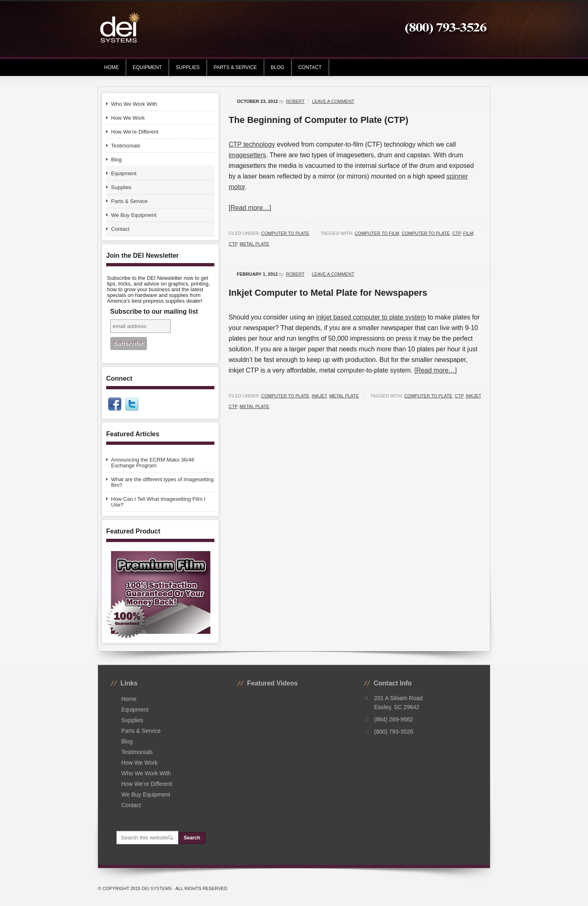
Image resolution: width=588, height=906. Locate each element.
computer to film (377, 233)
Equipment (144, 67)
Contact (310, 67)
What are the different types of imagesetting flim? (162, 482)
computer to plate (426, 233)
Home (111, 67)
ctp (457, 233)
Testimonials (126, 146)
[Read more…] (250, 208)
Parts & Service (235, 67)
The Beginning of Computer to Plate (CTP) (318, 120)
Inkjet (320, 396)
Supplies (185, 67)
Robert (295, 101)
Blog (277, 67)
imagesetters (247, 155)
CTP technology (252, 144)
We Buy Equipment (134, 215)
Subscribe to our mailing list (154, 311)
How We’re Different (135, 132)
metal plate (255, 244)
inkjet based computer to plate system (371, 317)
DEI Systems (157, 888)
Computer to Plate (285, 233)
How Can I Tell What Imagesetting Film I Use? (158, 502)
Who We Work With (134, 104)
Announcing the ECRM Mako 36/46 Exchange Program (153, 463)
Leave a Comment (333, 101)
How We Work (128, 118)
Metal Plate (344, 396)
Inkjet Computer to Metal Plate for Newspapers (328, 293)
